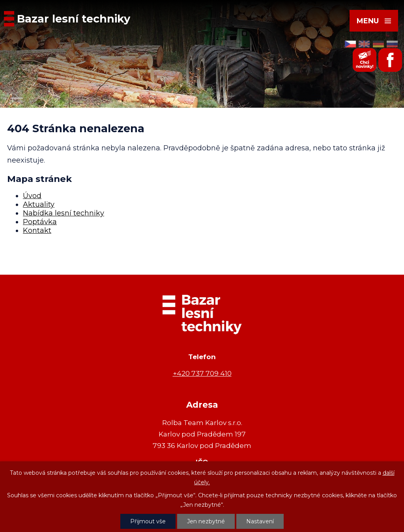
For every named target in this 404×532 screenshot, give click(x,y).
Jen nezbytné (206, 521)
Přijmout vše (148, 521)
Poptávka (40, 222)
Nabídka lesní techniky (64, 213)
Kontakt (37, 230)
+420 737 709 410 (202, 373)
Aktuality (39, 204)
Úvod (32, 196)
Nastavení (260, 521)
